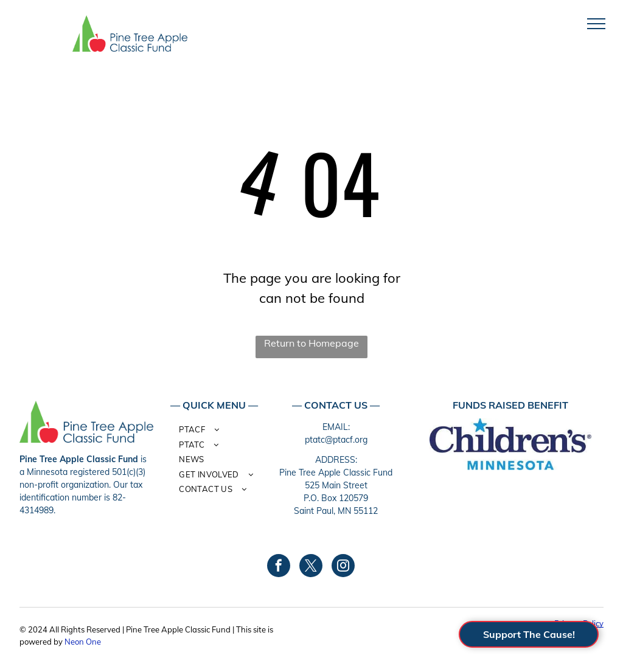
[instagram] (343, 567)
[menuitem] (219, 431)
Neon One (83, 642)
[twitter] (311, 567)
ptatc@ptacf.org (336, 440)
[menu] (596, 24)
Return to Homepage (311, 343)
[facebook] (279, 567)
